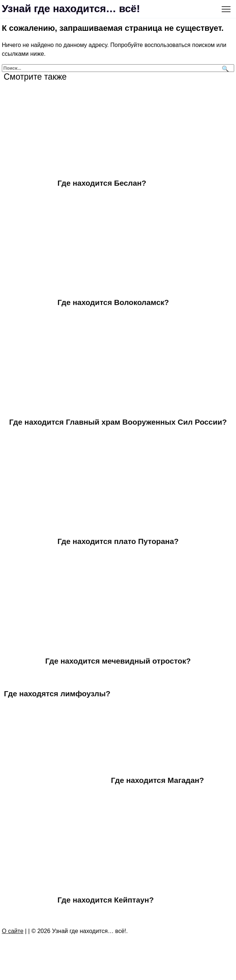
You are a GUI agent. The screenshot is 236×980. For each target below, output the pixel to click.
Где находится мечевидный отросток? (118, 661)
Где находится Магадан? (157, 780)
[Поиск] (224, 68)
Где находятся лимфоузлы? (57, 694)
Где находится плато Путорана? (118, 541)
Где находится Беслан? (102, 183)
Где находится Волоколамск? (113, 302)
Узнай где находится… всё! (71, 9)
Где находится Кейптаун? (106, 900)
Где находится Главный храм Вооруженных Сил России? (118, 422)
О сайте (13, 931)
